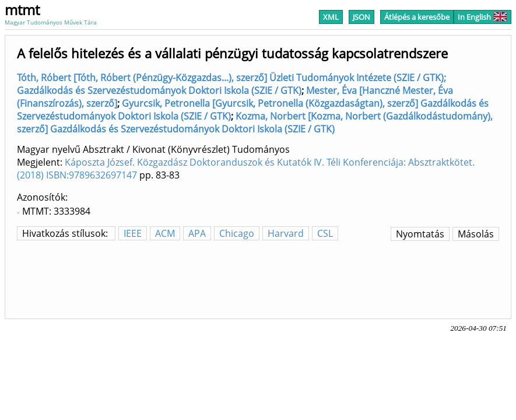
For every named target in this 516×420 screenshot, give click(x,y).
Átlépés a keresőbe (417, 17)
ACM (165, 233)
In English (482, 17)
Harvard (286, 233)
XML (331, 17)
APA (197, 233)
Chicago (237, 233)
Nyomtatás (420, 234)
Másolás (476, 234)
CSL (325, 233)
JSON (361, 17)
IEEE (133, 233)
